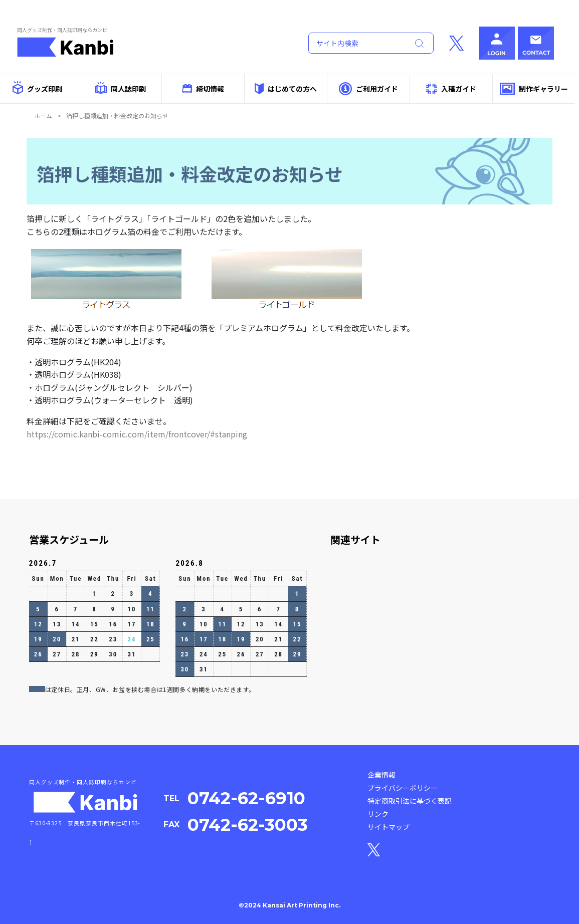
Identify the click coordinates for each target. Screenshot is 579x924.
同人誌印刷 (120, 88)
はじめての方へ (286, 88)
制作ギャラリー (534, 89)
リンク (378, 814)
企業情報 (381, 775)
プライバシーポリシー (403, 788)
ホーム (43, 115)
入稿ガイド (451, 89)
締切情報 (203, 89)
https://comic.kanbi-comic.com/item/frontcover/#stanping (137, 434)
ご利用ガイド (368, 88)
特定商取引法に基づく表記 (410, 801)
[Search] (356, 43)
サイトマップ (389, 827)
